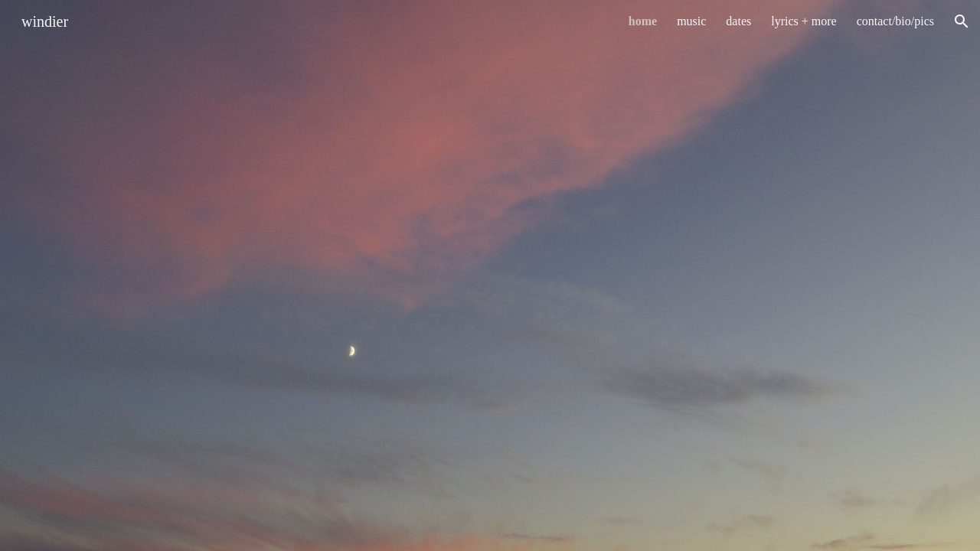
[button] (962, 21)
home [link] (643, 21)
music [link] (691, 21)
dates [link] (738, 21)
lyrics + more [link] (804, 21)
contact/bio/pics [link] (895, 21)
